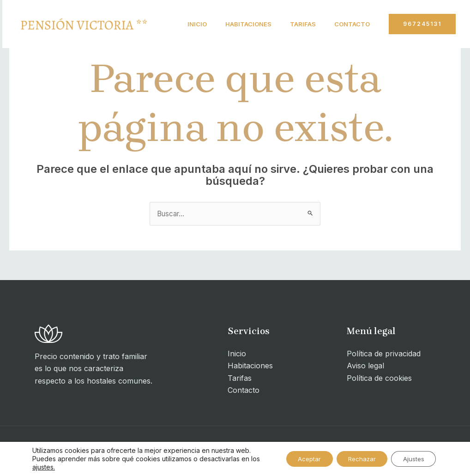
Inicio (187, 24)
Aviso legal (365, 366)
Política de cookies (379, 378)
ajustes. (54, 467)
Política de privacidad (384, 354)
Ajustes (411, 459)
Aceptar (296, 459)
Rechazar (354, 459)
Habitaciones (242, 24)
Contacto (195, 72)
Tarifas (300, 24)
